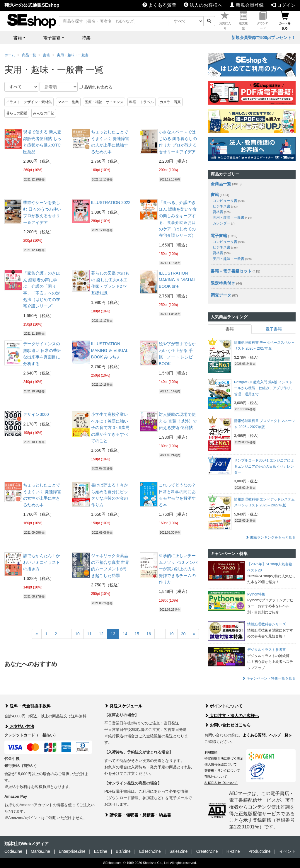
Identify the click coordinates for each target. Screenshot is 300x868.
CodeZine (13, 851)
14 (125, 634)
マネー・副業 (68, 102)
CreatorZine (207, 851)
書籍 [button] (18, 38)
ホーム (10, 55)
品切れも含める (96, 87)
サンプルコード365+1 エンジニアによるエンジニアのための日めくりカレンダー (264, 466)
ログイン (283, 5)
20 (183, 634)
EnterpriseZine (72, 851)
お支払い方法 (19, 726)
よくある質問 (159, 5)
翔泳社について (216, 777)
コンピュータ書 (229, 201)
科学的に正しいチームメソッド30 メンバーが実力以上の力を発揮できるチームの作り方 (178, 569)
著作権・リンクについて (222, 770)
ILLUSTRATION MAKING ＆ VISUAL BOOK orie (177, 280)
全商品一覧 (221, 184)
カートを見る (285, 21)
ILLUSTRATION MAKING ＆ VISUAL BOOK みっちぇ (110, 350)
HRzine (233, 851)
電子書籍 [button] (52, 38)
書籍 (46, 55)
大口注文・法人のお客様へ (232, 716)
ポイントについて (224, 706)
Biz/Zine (123, 851)
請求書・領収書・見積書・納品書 (138, 815)
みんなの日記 (44, 113)
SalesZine (178, 851)
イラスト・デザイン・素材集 (29, 102)
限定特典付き (223, 283)
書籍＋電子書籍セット (231, 271)
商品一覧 (29, 55)
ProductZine (259, 851)
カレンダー (224, 223)
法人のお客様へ (203, 5)
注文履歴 (243, 21)
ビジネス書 (225, 206)
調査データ (221, 295)
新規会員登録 (247, 5)
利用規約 (211, 752)
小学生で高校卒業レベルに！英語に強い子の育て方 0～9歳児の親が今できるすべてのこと (110, 428)
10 (77, 634)
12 (101, 634)
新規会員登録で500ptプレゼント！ (264, 38)
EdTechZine (150, 851)
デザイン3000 (36, 414)
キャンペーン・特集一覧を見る (269, 678)
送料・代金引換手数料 (28, 706)
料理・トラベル (142, 102)
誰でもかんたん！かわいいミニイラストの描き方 (42, 562)
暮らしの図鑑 (17, 113)
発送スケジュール (123, 706)
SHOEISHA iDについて (221, 783)
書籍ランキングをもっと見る (271, 537)
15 (137, 634)
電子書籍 (219, 236)
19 (171, 634)
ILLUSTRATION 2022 (111, 202)
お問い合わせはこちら (228, 725)
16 (149, 634)
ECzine (101, 851)
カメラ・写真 (170, 102)
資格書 (222, 212)
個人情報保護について (221, 764)
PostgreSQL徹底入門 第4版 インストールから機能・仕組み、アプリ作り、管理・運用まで (264, 388)
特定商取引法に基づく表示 (224, 758)
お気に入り (225, 21)
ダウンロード (263, 21)
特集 (86, 38)
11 (89, 634)
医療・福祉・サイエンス (104, 102)
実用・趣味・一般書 (73, 55)
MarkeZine (40, 851)
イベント (287, 851)
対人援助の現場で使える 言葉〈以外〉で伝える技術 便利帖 (178, 421)
